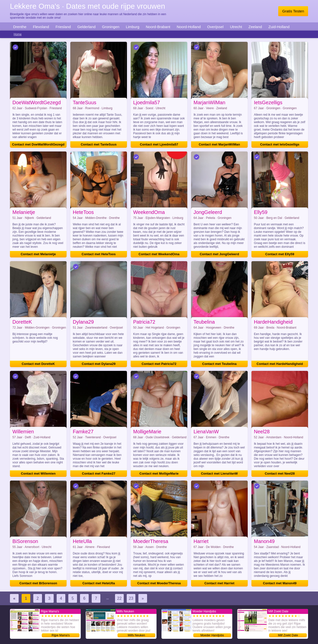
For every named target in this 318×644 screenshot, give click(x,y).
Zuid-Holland (279, 27)
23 (131, 598)
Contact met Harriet (219, 583)
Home (18, 34)
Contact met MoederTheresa (159, 583)
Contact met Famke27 (99, 473)
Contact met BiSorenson (38, 583)
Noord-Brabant (158, 27)
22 (119, 598)
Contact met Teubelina (219, 364)
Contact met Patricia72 (159, 364)
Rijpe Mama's (61, 635)
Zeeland (255, 27)
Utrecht (236, 27)
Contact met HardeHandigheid (280, 364)
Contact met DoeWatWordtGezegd (38, 144)
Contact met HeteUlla (99, 583)
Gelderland (86, 27)
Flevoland (41, 27)
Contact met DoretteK (38, 364)
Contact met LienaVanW (219, 473)
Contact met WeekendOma (159, 254)
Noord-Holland (189, 27)
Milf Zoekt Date (288, 635)
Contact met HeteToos (99, 254)
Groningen (111, 27)
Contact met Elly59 (280, 254)
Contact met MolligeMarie (159, 473)
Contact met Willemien (38, 473)
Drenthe (20, 27)
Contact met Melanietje (38, 254)
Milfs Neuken (136, 635)
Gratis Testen (293, 11)
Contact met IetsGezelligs (280, 144)
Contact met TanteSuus (99, 144)
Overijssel (215, 27)
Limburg (133, 27)
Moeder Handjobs (212, 635)
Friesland (63, 27)
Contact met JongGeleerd (219, 254)
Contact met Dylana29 (99, 364)
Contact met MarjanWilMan (219, 144)
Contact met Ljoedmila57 (159, 144)
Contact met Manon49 (280, 583)
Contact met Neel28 (280, 473)
